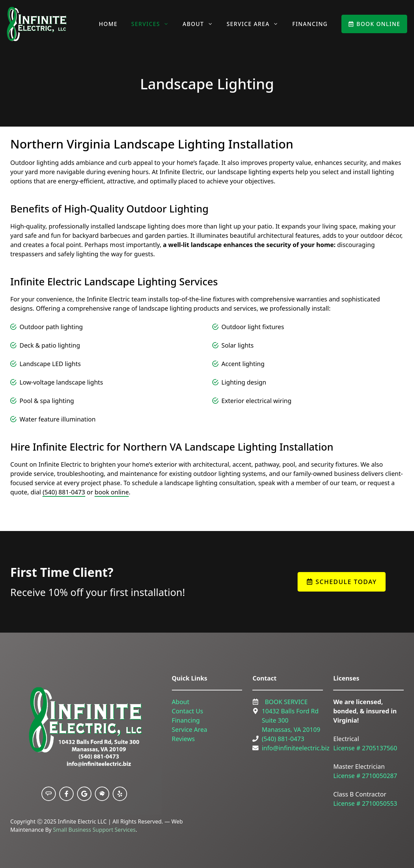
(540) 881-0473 (64, 492)
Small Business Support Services (94, 830)
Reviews (183, 739)
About (201, 24)
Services (153, 24)
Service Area (256, 24)
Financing (310, 24)
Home (108, 24)
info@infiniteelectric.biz (296, 748)
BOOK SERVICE (286, 702)
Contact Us (188, 711)
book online (112, 492)
